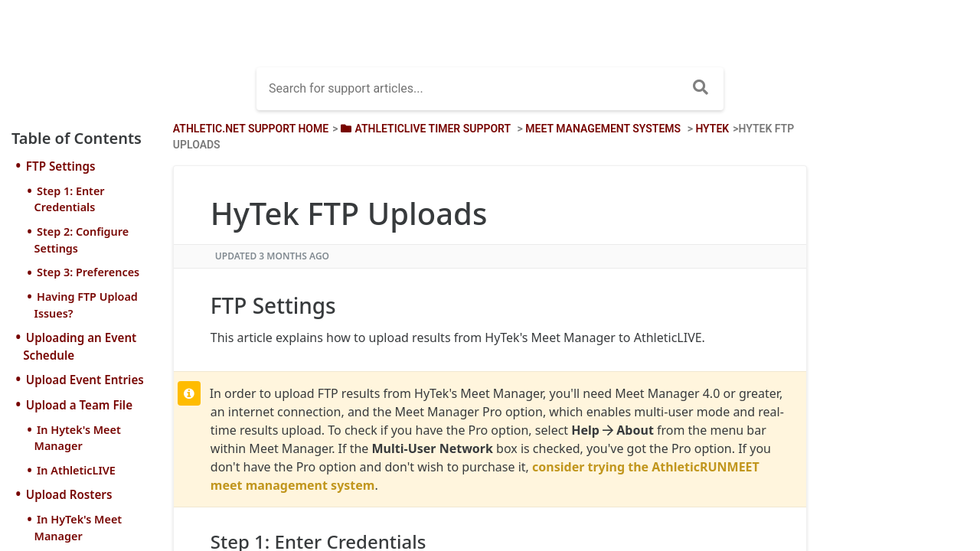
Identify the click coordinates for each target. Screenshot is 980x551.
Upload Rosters (69, 494)
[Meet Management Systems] (603, 129)
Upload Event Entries (85, 380)
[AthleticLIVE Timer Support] (424, 129)
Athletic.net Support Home (251, 129)
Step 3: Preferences (88, 272)
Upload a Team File (79, 405)
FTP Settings (61, 166)
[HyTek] (712, 129)
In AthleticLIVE (76, 470)
